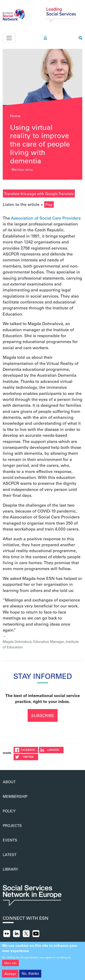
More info (10, 965)
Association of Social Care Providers (46, 218)
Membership (15, 796)
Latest (10, 855)
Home (15, 116)
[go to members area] (45, 38)
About (9, 782)
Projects (12, 825)
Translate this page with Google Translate (39, 193)
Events (10, 840)
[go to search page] (80, 38)
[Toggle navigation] (9, 38)
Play (49, 204)
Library (10, 869)
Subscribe (43, 715)
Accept (10, 976)
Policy (9, 811)
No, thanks (30, 976)
